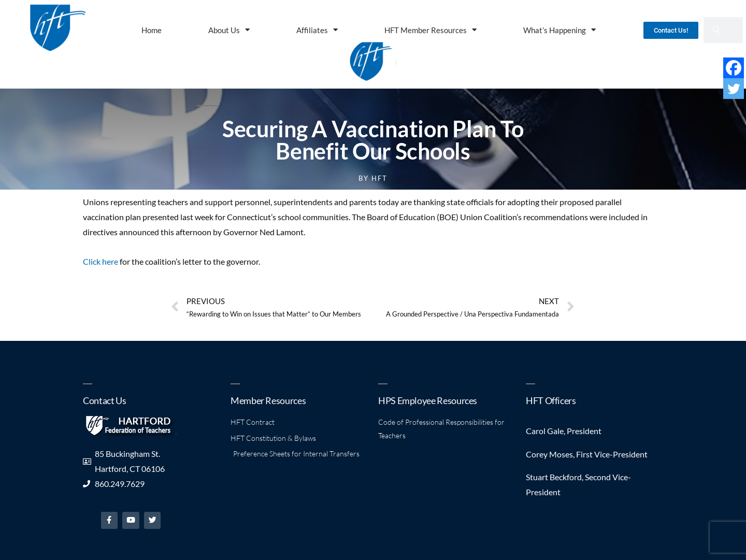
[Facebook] (734, 68)
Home (152, 30)
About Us (229, 30)
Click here (101, 261)
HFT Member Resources (431, 30)
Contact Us (104, 400)
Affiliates (317, 30)
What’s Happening (559, 30)
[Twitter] (734, 89)
